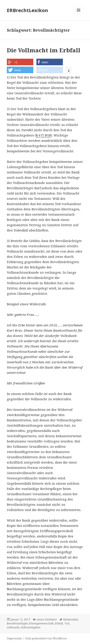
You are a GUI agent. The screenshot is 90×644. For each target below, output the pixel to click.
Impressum (14, 638)
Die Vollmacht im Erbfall (44, 50)
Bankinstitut (71, 619)
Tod (67, 623)
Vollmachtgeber (31, 627)
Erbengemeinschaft (41, 623)
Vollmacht (13, 627)
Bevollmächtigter (17, 623)
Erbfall (59, 623)
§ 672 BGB (43, 135)
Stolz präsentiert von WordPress (46, 638)
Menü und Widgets (79, 15)
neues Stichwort (47, 619)
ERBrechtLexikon (27, 10)
